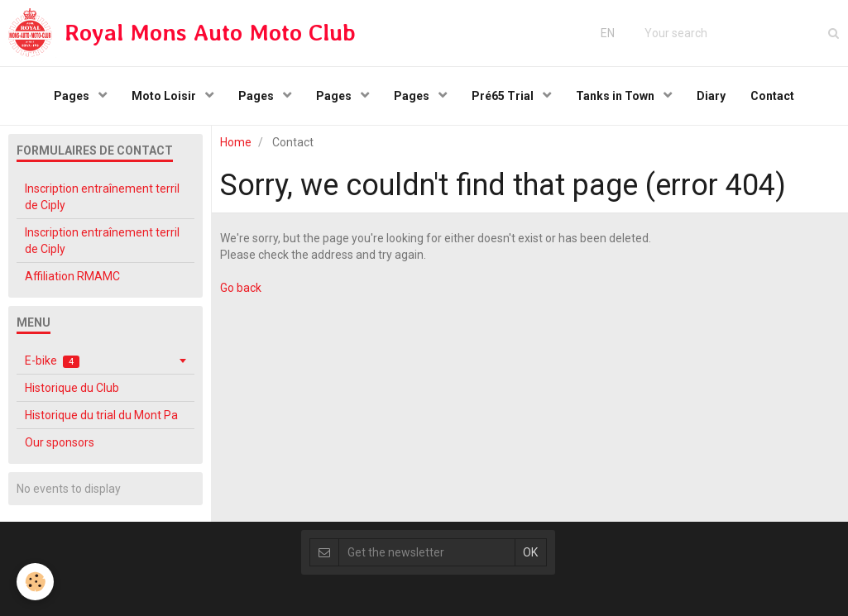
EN (608, 33)
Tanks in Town (616, 96)
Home (236, 142)
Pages (73, 96)
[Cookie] (35, 582)
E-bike (52, 361)
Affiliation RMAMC (72, 276)
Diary (711, 96)
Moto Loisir (165, 96)
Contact (772, 96)
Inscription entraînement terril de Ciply (102, 197)
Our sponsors (60, 442)
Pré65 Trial (504, 96)
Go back (241, 288)
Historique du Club (72, 388)
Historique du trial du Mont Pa (101, 415)
